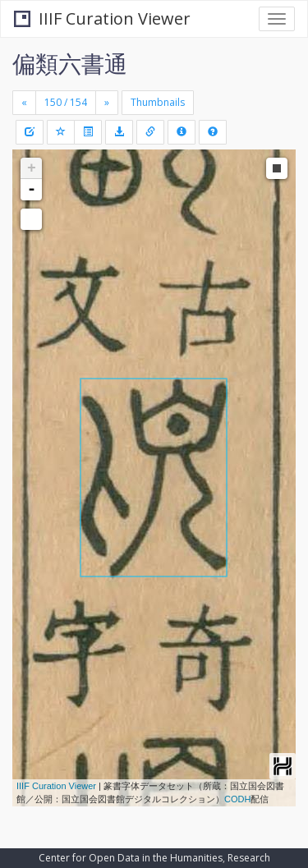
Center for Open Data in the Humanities (131, 858)
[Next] (107, 103)
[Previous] (24, 103)
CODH (237, 799)
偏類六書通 (70, 63)
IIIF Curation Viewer (102, 18)
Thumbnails (158, 102)
